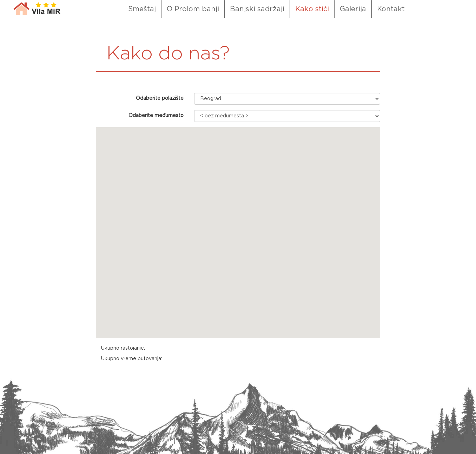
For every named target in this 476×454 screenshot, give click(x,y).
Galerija (353, 9)
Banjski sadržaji (257, 9)
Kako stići (312, 9)
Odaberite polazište (160, 98)
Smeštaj (142, 9)
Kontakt (391, 9)
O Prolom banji (193, 9)
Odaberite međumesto (156, 116)
